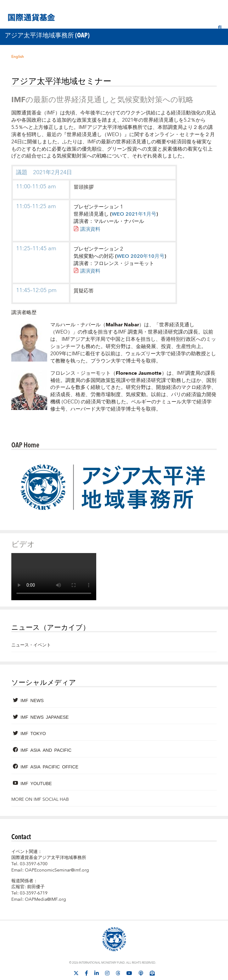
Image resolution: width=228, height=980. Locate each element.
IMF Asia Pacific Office (49, 767)
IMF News (32, 700)
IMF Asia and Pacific (46, 750)
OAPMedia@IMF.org (45, 900)
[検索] (220, 28)
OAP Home (25, 445)
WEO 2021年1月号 (134, 214)
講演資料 (90, 229)
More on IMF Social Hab (40, 800)
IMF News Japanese (44, 717)
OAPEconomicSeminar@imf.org (57, 870)
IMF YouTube (36, 783)
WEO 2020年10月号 (141, 256)
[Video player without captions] (54, 577)
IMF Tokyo (33, 733)
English (18, 57)
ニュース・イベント (31, 645)
